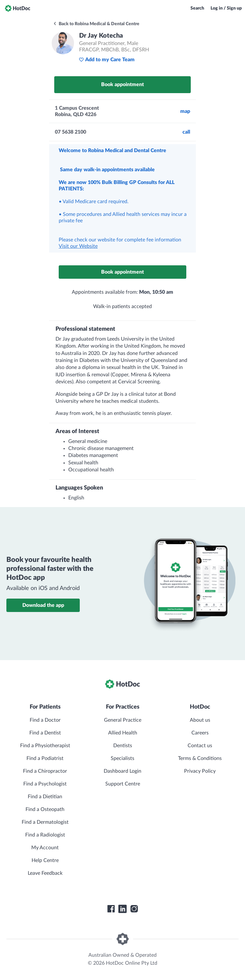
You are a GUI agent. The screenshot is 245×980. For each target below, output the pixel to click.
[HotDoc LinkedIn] (122, 909)
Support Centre (123, 784)
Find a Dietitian (45, 797)
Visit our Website (78, 246)
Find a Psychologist (45, 784)
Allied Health (123, 733)
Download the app (43, 605)
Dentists (123, 746)
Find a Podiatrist (45, 758)
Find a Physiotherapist (45, 746)
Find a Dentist (45, 733)
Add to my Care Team (107, 60)
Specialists (122, 758)
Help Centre (45, 860)
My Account (45, 848)
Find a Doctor (45, 720)
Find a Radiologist (45, 835)
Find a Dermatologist (45, 822)
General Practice (123, 720)
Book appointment (122, 85)
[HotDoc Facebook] (111, 909)
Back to (96, 24)
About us (200, 720)
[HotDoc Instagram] (134, 909)
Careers (200, 733)
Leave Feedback (45, 873)
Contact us (200, 746)
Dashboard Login (122, 771)
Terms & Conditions (200, 758)
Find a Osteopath (45, 809)
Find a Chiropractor (45, 771)
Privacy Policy (200, 771)
